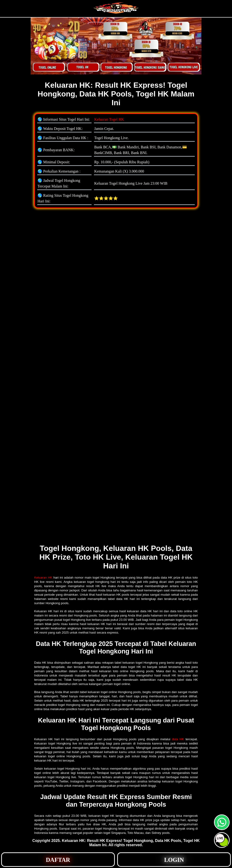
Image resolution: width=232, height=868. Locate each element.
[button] (222, 840)
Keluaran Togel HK (109, 119)
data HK (178, 739)
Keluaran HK (43, 578)
